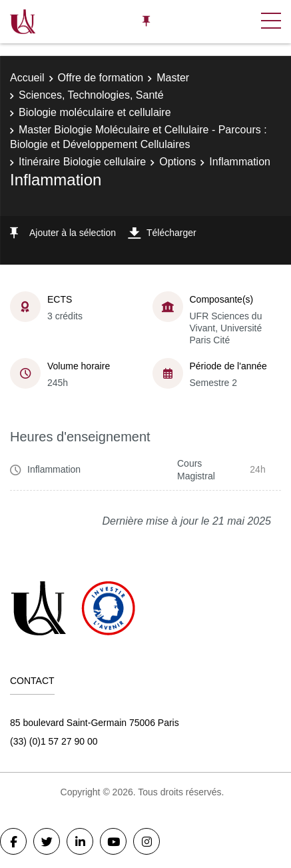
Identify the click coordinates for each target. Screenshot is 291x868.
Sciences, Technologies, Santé (91, 95)
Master (173, 78)
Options (177, 162)
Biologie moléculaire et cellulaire (95, 112)
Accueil (27, 78)
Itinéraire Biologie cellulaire (82, 162)
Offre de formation (101, 78)
